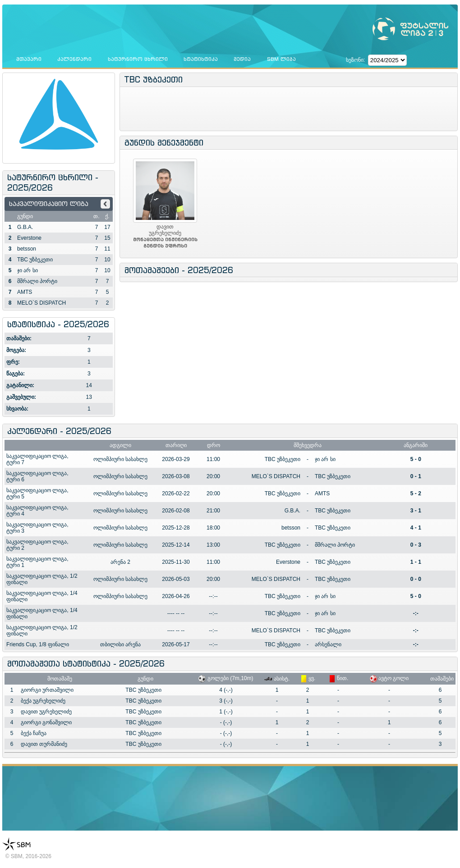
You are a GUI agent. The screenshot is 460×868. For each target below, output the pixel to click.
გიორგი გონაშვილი (46, 722)
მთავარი (29, 59)
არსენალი (328, 644)
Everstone (29, 238)
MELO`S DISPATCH (41, 303)
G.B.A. (25, 227)
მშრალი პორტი (37, 281)
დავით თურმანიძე (44, 744)
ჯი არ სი (28, 270)
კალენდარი (74, 59)
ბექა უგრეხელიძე (43, 701)
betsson (27, 249)
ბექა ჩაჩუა (34, 733)
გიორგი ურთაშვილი (47, 690)
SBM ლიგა (281, 59)
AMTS (25, 292)
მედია (242, 59)
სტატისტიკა (201, 59)
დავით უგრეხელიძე (46, 712)
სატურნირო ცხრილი (138, 59)
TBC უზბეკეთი (35, 260)
